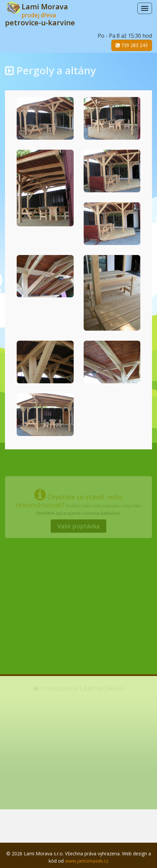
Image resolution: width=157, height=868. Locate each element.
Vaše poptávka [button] (78, 525)
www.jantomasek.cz (87, 861)
